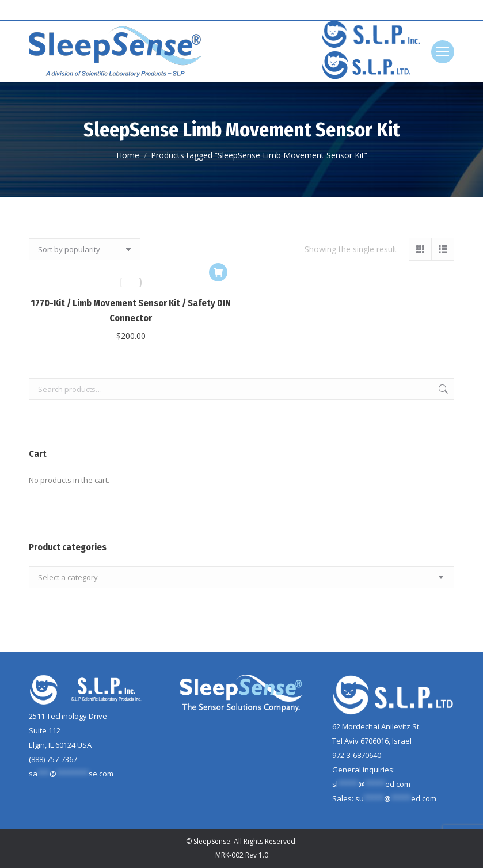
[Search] (425, 10)
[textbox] (68, 578)
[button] (218, 272)
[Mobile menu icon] (443, 52)
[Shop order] (85, 249)
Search (442, 389)
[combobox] (241, 577)
